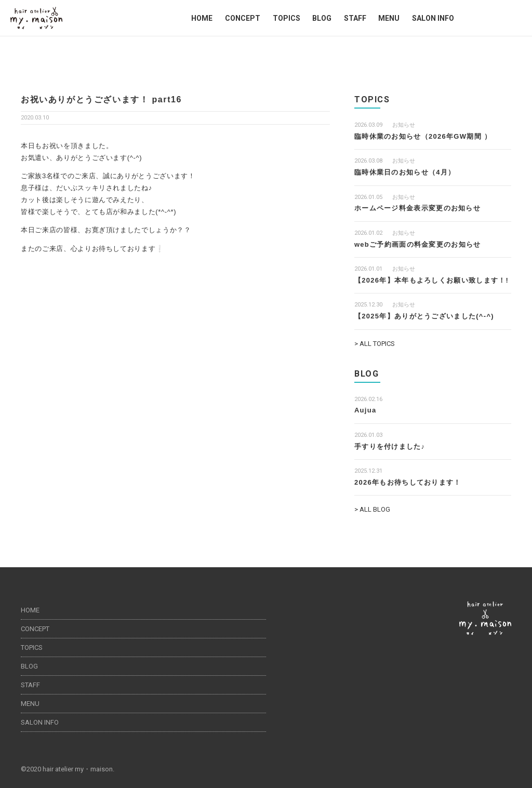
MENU (389, 18)
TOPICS (287, 18)
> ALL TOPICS (375, 344)
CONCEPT (243, 18)
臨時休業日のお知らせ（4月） (405, 172)
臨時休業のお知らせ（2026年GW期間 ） (423, 136)
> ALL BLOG (372, 509)
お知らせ (404, 125)
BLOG (322, 18)
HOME (202, 18)
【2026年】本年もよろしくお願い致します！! (431, 280)
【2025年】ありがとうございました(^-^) (424, 316)
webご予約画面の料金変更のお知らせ (418, 244)
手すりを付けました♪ (390, 446)
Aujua (365, 410)
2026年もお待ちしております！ (408, 482)
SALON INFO (433, 18)
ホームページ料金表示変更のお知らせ (417, 208)
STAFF (355, 18)
